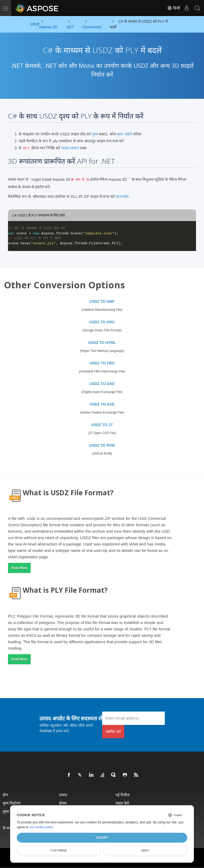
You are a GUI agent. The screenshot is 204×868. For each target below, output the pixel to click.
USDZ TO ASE (102, 404)
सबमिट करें (113, 731)
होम (5, 795)
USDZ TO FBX (102, 363)
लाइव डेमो (122, 803)
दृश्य (95, 134)
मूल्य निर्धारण (12, 803)
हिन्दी (174, 8)
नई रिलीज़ (122, 795)
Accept (102, 838)
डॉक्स (63, 803)
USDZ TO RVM (102, 445)
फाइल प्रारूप (70, 148)
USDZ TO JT (102, 425)
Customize (59, 850)
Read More (19, 568)
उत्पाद (63, 795)
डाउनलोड (122, 197)
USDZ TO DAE (102, 384)
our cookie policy (41, 827)
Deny (145, 850)
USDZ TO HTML (102, 343)
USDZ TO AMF (102, 301)
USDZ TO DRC (102, 322)
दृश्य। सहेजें (124, 134)
